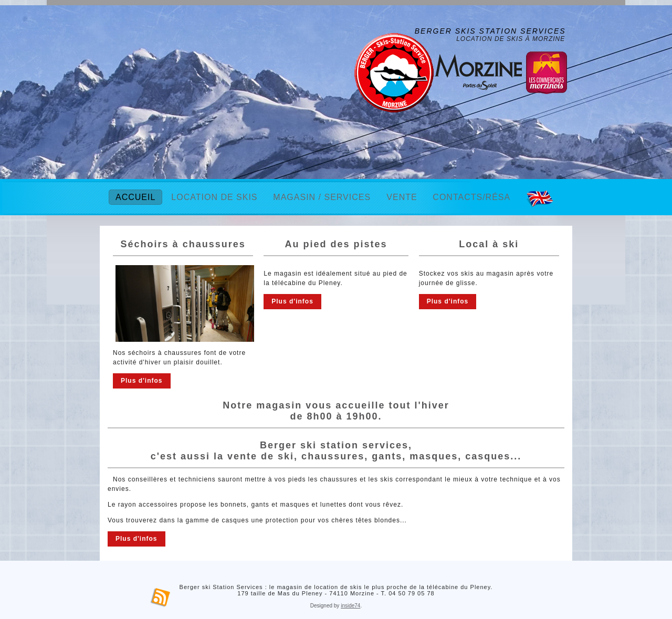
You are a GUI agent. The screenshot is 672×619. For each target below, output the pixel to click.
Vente (402, 197)
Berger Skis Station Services (490, 31)
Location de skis (214, 197)
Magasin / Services (322, 197)
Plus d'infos (142, 381)
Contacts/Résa (471, 197)
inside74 (350, 606)
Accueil (135, 197)
